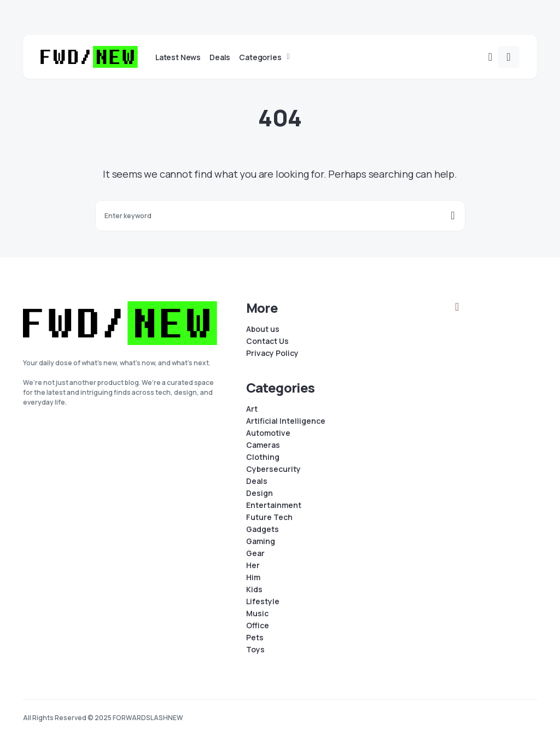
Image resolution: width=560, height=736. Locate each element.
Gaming (261, 541)
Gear (255, 553)
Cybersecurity (273, 469)
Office (258, 626)
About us (263, 329)
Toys (255, 650)
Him (253, 577)
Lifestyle (263, 601)
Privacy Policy (272, 353)
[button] (490, 57)
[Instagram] (457, 307)
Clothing (263, 457)
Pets (255, 638)
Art (252, 409)
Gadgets (262, 529)
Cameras (263, 445)
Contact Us (267, 341)
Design (259, 493)
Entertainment (274, 505)
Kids (254, 589)
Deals (257, 481)
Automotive (268, 433)
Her (253, 565)
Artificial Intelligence (286, 421)
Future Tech (269, 517)
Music (257, 614)
